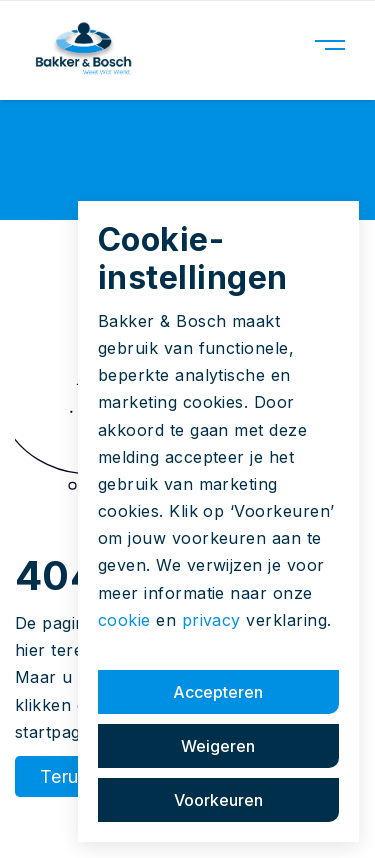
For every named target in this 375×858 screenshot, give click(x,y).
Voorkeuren (218, 800)
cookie (124, 620)
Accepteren (218, 692)
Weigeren (218, 746)
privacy (211, 620)
